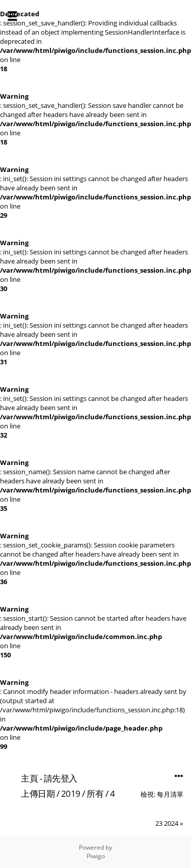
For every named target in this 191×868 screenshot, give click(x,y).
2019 (71, 793)
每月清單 (170, 794)
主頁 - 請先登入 (49, 778)
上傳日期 (38, 793)
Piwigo (96, 856)
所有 (95, 793)
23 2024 (167, 823)
